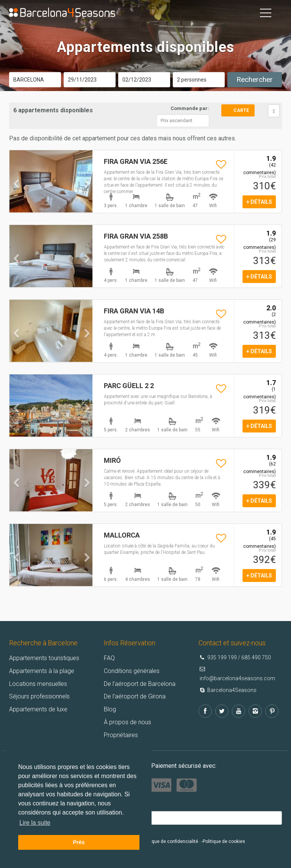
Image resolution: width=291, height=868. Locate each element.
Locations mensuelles (38, 684)
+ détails (259, 202)
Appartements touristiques (44, 658)
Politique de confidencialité (170, 841)
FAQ (109, 658)
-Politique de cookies (223, 841)
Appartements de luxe (38, 709)
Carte (241, 110)
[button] (16, 196)
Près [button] (79, 842)
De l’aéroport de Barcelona (140, 684)
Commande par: (190, 108)
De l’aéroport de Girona (135, 696)
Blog (110, 709)
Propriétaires (121, 735)
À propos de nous (128, 722)
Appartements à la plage (42, 671)
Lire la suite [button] (35, 823)
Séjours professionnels (39, 696)
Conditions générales (132, 671)
